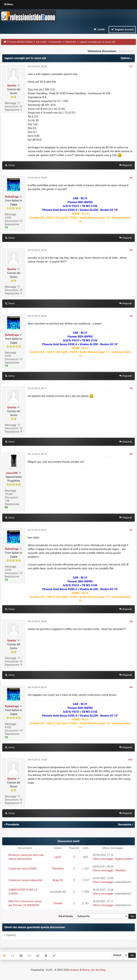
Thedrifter (58, 869)
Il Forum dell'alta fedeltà (20, 42)
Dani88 (58, 903)
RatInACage (12, 197)
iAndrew (75, 970)
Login (99, 29)
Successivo (125, 824)
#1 (131, 66)
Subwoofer (70, 42)
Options (127, 58)
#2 (131, 178)
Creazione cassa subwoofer (26, 880)
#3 (131, 250)
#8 (131, 621)
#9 (131, 687)
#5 (131, 388)
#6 (131, 454)
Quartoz (12, 85)
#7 (131, 530)
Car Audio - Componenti (49, 42)
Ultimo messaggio (103, 859)
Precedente (12, 824)
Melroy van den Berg (94, 970)
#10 (130, 760)
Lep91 (58, 857)
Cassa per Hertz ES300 (23, 869)
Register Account (122, 29)
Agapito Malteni (124, 859)
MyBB (49, 970)
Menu (9, 4)
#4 (131, 316)
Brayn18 (58, 880)
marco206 (12, 473)
